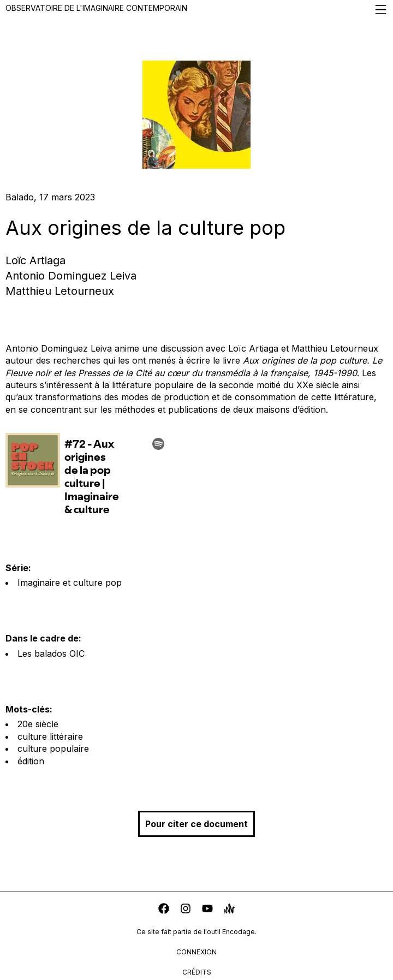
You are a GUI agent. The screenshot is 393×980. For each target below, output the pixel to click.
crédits (197, 972)
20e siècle (38, 724)
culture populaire (53, 749)
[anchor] (229, 910)
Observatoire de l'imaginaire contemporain (196, 10)
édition (31, 761)
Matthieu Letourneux (60, 291)
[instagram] (186, 910)
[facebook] (164, 910)
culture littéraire (50, 737)
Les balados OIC (51, 654)
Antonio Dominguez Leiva (71, 276)
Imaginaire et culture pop (70, 583)
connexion (196, 952)
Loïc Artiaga (35, 260)
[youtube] (207, 910)
